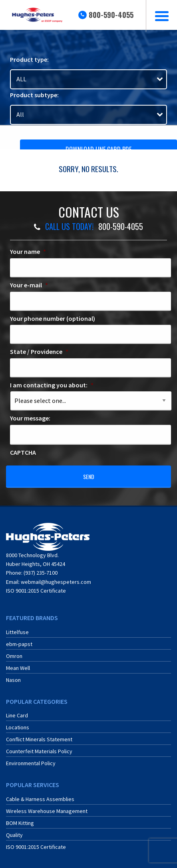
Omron (14, 656)
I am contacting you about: (52, 385)
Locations (18, 727)
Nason (13, 680)
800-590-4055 (111, 15)
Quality (14, 835)
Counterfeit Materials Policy (39, 751)
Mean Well (18, 668)
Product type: (29, 59)
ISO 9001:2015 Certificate (36, 591)
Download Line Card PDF (98, 149)
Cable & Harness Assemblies (40, 799)
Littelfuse (17, 632)
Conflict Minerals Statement (39, 739)
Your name (28, 251)
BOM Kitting (20, 823)
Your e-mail (29, 285)
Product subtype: (34, 95)
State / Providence (39, 352)
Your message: (30, 418)
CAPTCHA (23, 452)
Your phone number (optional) (53, 318)
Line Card (17, 715)
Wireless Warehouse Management (47, 811)
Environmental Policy (31, 763)
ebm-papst (19, 644)
